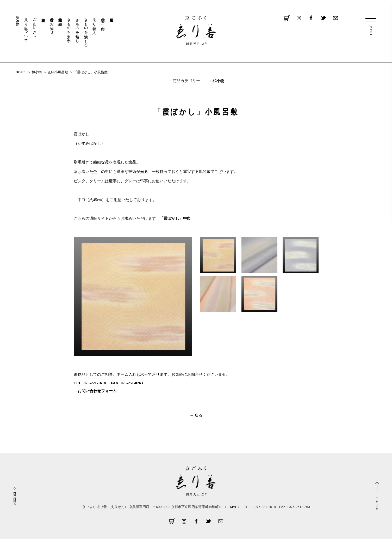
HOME (18, 21)
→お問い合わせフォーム (95, 391)
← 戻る (196, 415)
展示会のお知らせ (52, 24)
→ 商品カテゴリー (184, 81)
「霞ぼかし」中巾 (175, 219)
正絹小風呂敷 (58, 72)
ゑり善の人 (94, 22)
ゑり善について (26, 28)
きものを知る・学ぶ (69, 28)
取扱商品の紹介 (60, 18)
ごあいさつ (35, 26)
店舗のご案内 (103, 20)
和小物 (37, 72)
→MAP (232, 507)
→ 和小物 (216, 81)
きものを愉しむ (77, 28)
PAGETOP (377, 505)
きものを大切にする (86, 30)
